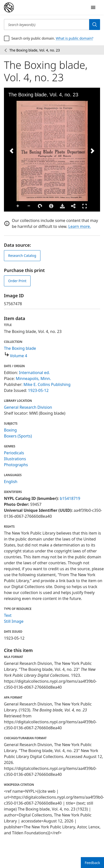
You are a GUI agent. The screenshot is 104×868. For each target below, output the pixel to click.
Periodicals (14, 453)
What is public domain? (75, 38)
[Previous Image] (12, 151)
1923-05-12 (38, 390)
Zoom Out (29, 206)
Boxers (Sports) (18, 436)
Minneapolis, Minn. (33, 379)
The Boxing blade (20, 348)
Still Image (14, 621)
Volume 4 (18, 356)
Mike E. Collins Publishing (47, 384)
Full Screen (85, 206)
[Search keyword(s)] (47, 25)
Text (8, 615)
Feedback (92, 863)
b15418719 (70, 498)
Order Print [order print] (17, 281)
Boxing (10, 430)
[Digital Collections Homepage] (9, 7)
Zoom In (18, 206)
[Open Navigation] (93, 7)
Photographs (16, 465)
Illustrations (15, 459)
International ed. (34, 373)
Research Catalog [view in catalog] (22, 256)
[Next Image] (92, 151)
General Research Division (28, 407)
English (11, 482)
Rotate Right (40, 206)
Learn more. (79, 226)
